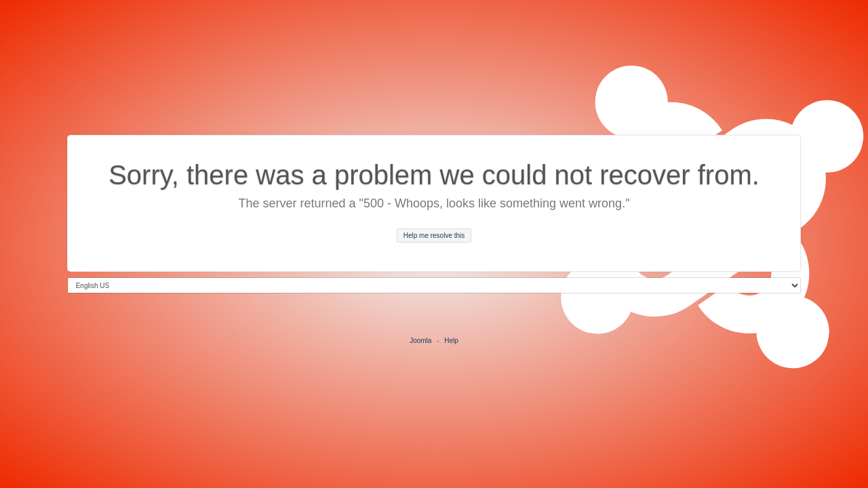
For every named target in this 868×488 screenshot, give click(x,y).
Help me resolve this (434, 236)
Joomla (420, 341)
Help (451, 341)
